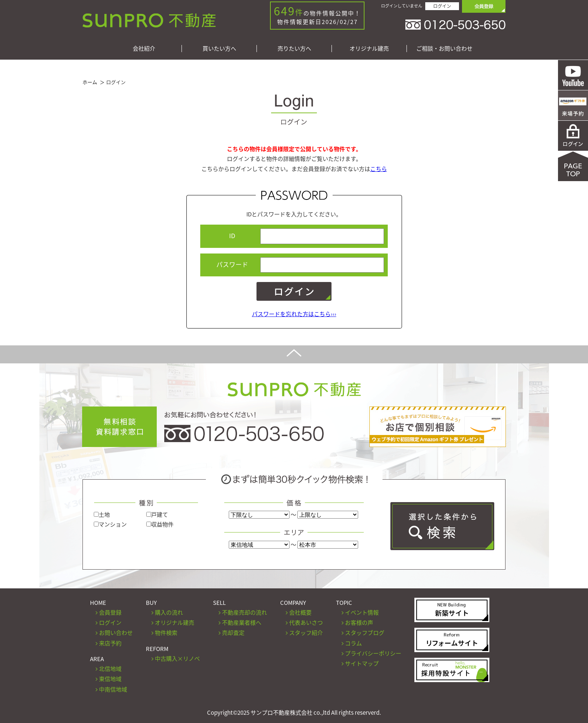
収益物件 (160, 524)
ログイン (442, 6)
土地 (102, 514)
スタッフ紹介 (306, 633)
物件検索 (166, 633)
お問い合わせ (116, 633)
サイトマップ (362, 663)
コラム (353, 643)
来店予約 (110, 643)
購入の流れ (169, 612)
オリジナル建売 (369, 49)
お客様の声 (359, 622)
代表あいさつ (306, 622)
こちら (379, 169)
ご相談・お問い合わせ (444, 49)
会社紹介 (144, 49)
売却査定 (233, 633)
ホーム (90, 82)
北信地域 (110, 669)
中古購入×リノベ (177, 658)
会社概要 (300, 612)
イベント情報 (362, 612)
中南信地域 (113, 689)
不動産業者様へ (242, 622)
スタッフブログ (365, 633)
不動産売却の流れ (244, 612)
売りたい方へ (294, 49)
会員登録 (110, 612)
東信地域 (110, 679)
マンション (110, 524)
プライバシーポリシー (373, 653)
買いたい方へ (219, 49)
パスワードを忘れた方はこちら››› (294, 314)
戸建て (157, 514)
